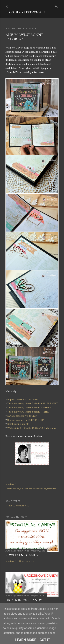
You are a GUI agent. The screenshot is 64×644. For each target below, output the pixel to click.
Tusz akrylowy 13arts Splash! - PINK (28, 412)
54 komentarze (26, 561)
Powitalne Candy (22, 555)
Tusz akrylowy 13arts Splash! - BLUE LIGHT (33, 403)
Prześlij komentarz (17, 506)
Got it (45, 640)
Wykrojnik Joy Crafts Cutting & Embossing (32, 428)
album (16, 489)
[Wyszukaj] (56, 5)
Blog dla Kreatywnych (25, 12)
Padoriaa (52, 489)
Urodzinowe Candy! (24, 600)
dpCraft (24, 489)
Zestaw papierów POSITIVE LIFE (26, 420)
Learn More (26, 640)
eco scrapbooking (38, 489)
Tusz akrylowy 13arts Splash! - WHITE (29, 408)
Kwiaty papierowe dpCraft (23, 416)
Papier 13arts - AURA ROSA (23, 399)
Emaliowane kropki (19, 424)
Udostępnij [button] (11, 484)
